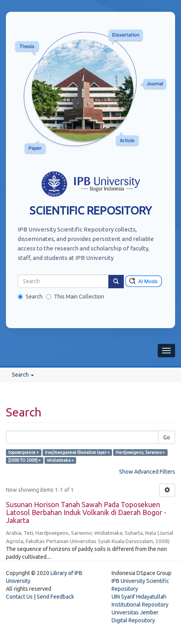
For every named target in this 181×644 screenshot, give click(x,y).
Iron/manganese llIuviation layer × (77, 452)
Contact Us (19, 597)
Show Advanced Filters (147, 472)
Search (30, 297)
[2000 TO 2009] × (24, 460)
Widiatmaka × (60, 460)
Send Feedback (55, 597)
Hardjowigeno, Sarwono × (140, 452)
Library (59, 573)
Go (167, 437)
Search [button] (23, 375)
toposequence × (23, 452)
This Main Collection (75, 297)
